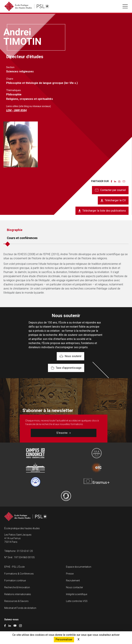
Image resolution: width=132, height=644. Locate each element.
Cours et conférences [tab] (22, 238)
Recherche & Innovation (17, 587)
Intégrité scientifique (77, 594)
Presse (70, 574)
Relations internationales (18, 594)
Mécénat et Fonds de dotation (20, 608)
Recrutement (73, 581)
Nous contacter (75, 587)
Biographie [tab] (15, 230)
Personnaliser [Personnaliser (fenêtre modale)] (64, 639)
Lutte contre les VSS (77, 601)
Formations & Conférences (19, 574)
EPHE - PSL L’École (14, 567)
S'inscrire (64, 433)
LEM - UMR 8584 (16, 110)
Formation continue (15, 581)
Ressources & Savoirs (16, 601)
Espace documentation (79, 567)
